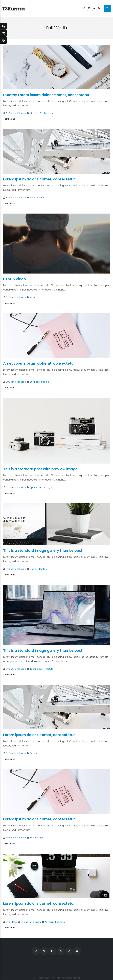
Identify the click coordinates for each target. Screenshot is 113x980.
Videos (34, 297)
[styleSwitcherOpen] (3, 26)
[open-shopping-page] (3, 33)
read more (10, 119)
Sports (33, 487)
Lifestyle (34, 113)
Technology (47, 113)
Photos (43, 569)
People (45, 382)
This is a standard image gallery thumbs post (43, 550)
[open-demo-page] (3, 40)
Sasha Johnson (17, 113)
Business (35, 382)
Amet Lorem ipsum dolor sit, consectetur (39, 363)
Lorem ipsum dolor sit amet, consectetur (39, 179)
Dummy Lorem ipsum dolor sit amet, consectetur (46, 95)
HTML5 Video (15, 279)
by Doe (13, 922)
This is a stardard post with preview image (40, 469)
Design (34, 569)
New (32, 197)
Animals (41, 197)
